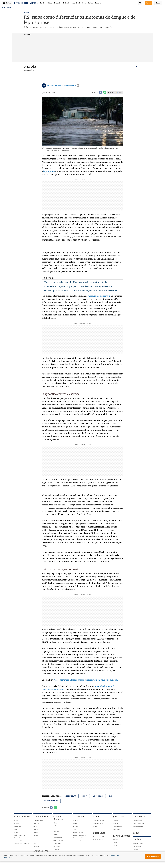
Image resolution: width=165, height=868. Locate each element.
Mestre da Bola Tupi (139, 852)
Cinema (36, 829)
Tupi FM (137, 839)
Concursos (57, 846)
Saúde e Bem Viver (19, 835)
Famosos (36, 823)
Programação (137, 846)
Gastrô (115, 846)
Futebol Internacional (80, 835)
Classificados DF (98, 823)
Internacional (75, 3)
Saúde (84, 3)
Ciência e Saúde (58, 841)
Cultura (91, 3)
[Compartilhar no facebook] (100, 92)
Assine (148, 3)
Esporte (115, 823)
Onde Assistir (77, 841)
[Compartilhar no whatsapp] (105, 92)
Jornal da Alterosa (138, 823)
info (78, 85)
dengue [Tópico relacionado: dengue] (85, 796)
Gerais (42, 3)
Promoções (37, 847)
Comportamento (38, 838)
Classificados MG (98, 820)
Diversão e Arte (58, 838)
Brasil (55, 829)
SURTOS (26, 13)
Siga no (111, 92)
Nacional (66, 3)
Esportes (56, 849)
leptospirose (49, 171)
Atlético (76, 823)
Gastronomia (37, 841)
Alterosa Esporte (138, 826)
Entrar (158, 3)
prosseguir (153, 857)
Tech (35, 844)
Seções (7, 3)
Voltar (136, 67)
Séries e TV (37, 826)
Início (3, 7)
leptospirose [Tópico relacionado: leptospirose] (98, 796)
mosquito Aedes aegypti (99, 296)
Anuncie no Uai (41, 851)
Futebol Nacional (78, 832)
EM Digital (17, 838)
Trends (36, 835)
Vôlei (75, 829)
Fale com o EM (18, 841)
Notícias (96, 826)
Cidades (116, 820)
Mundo (56, 835)
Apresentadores (138, 843)
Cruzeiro (76, 826)
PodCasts (136, 849)
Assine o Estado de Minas (21, 844)
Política (49, 3)
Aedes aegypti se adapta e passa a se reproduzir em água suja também (86, 680)
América (76, 820)
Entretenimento (38, 820)
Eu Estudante (57, 843)
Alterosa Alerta (137, 820)
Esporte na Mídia (78, 838)
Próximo (140, 67)
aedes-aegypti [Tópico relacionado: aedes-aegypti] (71, 796)
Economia (57, 3)
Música (36, 832)
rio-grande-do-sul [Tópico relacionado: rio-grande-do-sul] (51, 801)
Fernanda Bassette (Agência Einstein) (61, 85)
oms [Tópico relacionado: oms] (110, 796)
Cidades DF (57, 823)
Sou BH (137, 833)
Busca (140, 3)
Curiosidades (117, 829)
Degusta (98, 3)
